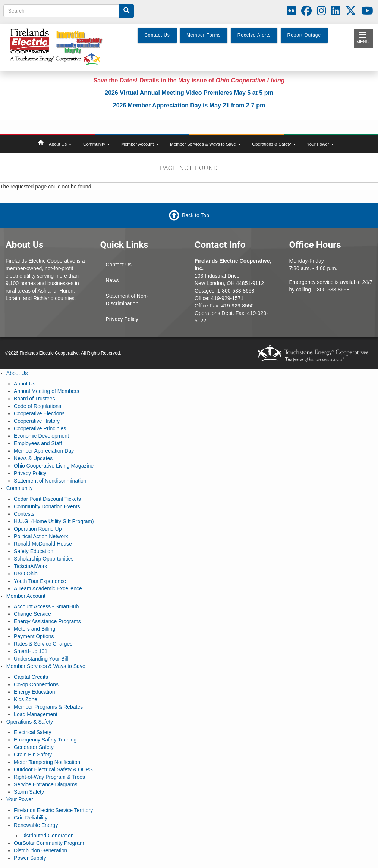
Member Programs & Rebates (48, 707)
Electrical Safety (32, 732)
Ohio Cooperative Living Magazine (54, 466)
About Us (60, 144)
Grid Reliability (31, 818)
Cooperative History (37, 421)
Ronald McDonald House (43, 544)
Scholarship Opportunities (44, 559)
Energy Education (34, 692)
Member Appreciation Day (44, 451)
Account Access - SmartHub (46, 606)
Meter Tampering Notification (47, 762)
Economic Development (41, 436)
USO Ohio (26, 574)
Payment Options (34, 636)
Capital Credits (31, 677)
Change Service (32, 614)
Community (97, 144)
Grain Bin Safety (33, 755)
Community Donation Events (47, 506)
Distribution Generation (40, 850)
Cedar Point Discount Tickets (47, 499)
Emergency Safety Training (45, 740)
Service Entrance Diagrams (45, 784)
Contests (24, 514)
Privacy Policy (122, 319)
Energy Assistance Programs (47, 621)
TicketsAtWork (30, 566)
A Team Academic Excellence (48, 588)
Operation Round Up (38, 529)
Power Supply (30, 858)
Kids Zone (26, 699)
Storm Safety (29, 792)
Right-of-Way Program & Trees (49, 777)
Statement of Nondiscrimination (50, 481)
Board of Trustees (34, 399)
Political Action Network (41, 536)
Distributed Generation (47, 836)
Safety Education (34, 551)
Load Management (36, 714)
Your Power (320, 144)
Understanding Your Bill (41, 659)
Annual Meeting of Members (46, 391)
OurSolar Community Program (49, 843)
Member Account (140, 144)
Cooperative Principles (40, 428)
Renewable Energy (36, 825)
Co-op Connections (36, 684)
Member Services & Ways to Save (205, 144)
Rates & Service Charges (43, 644)
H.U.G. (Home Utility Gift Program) (54, 521)
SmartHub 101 (31, 651)
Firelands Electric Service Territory (53, 810)
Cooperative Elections (39, 413)
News (112, 280)
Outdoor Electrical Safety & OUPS (53, 769)
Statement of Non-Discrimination (127, 300)
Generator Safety (34, 747)
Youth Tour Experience (40, 581)
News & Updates (33, 458)
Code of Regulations (37, 406)
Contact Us (119, 265)
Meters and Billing (34, 629)
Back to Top (196, 215)
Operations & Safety (274, 144)
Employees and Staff (38, 443)
